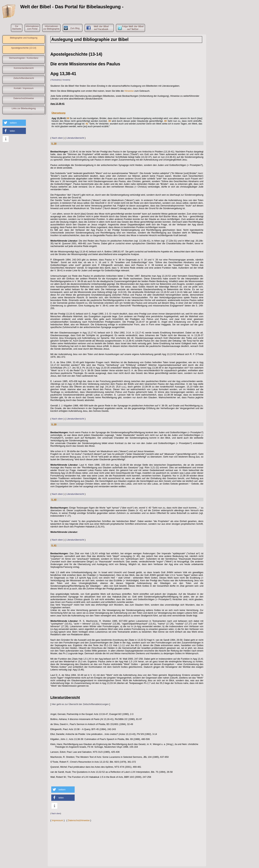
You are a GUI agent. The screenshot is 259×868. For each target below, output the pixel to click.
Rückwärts (56, 80)
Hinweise (129, 91)
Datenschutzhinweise (24, 98)
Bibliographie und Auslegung (24, 38)
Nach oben (57, 138)
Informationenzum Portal (32, 28)
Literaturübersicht (75, 138)
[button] (14, 123)
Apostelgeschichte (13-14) (24, 48)
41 (87, 124)
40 (165, 121)
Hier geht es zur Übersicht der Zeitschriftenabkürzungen (80, 704)
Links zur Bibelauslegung (24, 108)
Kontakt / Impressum (24, 88)
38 (68, 118)
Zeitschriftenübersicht (24, 78)
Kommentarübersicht (24, 68)
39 (110, 121)
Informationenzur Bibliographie (51, 28)
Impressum (57, 820)
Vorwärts (66, 80)
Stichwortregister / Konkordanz (24, 58)
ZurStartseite (17, 28)
